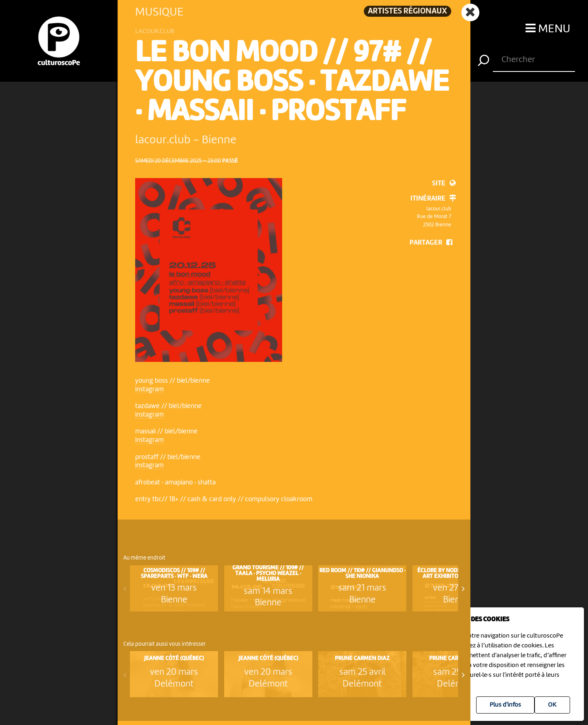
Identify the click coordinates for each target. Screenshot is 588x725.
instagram (149, 389)
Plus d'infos (505, 705)
